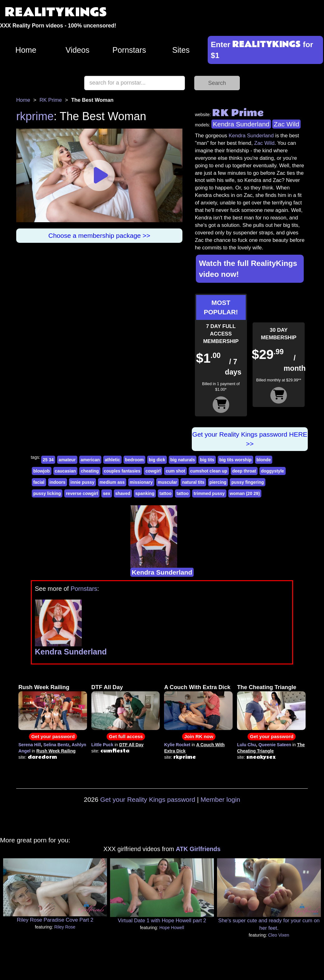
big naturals (183, 460)
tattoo (165, 493)
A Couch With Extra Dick (197, 687)
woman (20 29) (245, 493)
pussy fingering (248, 482)
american (90, 460)
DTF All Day (107, 687)
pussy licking (47, 493)
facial (39, 482)
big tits (207, 460)
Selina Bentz (56, 745)
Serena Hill (30, 745)
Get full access (126, 736)
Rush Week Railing (44, 687)
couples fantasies (122, 471)
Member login (220, 799)
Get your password (53, 736)
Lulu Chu (247, 745)
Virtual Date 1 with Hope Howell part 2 (162, 921)
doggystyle (273, 471)
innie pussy (82, 482)
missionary (141, 482)
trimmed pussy (209, 493)
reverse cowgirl (82, 493)
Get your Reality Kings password (148, 799)
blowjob (42, 471)
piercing (218, 482)
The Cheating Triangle (267, 687)
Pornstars (129, 50)
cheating (90, 471)
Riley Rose (65, 927)
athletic (112, 460)
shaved (123, 493)
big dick (157, 460)
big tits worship (235, 460)
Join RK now (199, 736)
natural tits (193, 482)
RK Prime (51, 100)
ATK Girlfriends (198, 849)
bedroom (134, 460)
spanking (145, 493)
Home (26, 50)
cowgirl (153, 471)
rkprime (35, 116)
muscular (167, 482)
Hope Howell (172, 928)
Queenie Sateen (275, 745)
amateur (67, 460)
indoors (58, 482)
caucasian (65, 471)
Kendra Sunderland (241, 124)
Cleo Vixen (279, 935)
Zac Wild (287, 124)
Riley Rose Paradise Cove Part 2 (55, 920)
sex (106, 493)
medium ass (112, 482)
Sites (181, 50)
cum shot (175, 471)
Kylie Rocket (177, 745)
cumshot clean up (209, 471)
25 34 (48, 460)
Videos (77, 50)
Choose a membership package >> (99, 235)
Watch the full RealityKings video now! (248, 269)
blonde (264, 460)
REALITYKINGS (56, 12)
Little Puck (102, 745)
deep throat (244, 471)
